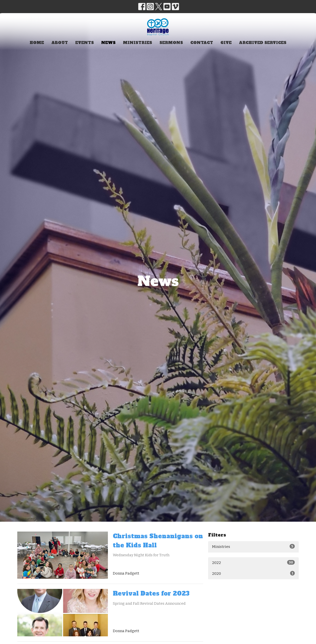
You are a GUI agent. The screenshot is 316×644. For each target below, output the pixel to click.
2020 (253, 573)
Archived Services (263, 43)
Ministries (138, 43)
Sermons (171, 43)
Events (85, 43)
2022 (253, 562)
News (108, 43)
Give (226, 43)
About (60, 43)
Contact (202, 43)
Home (37, 43)
